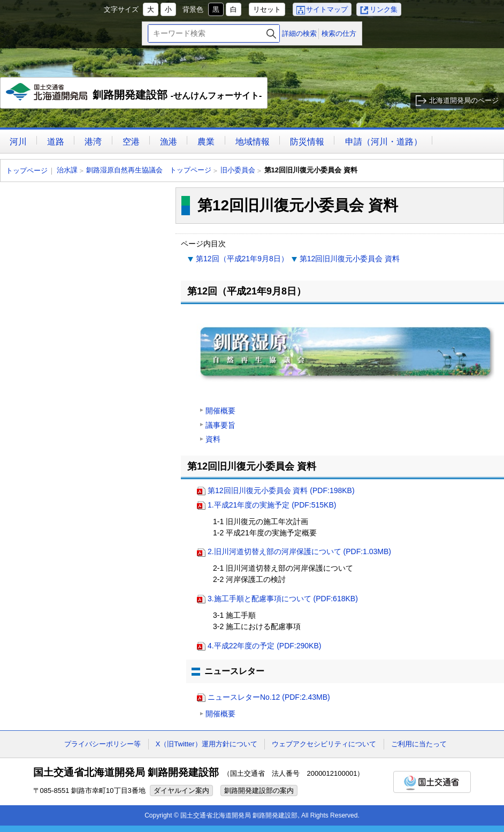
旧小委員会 (238, 170)
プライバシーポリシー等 (102, 744)
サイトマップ (327, 9)
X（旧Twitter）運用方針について (207, 744)
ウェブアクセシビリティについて (324, 744)
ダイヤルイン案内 (181, 791)
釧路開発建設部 (134, 96)
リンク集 (384, 9)
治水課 (67, 170)
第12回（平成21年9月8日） (242, 259)
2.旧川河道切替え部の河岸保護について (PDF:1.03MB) (299, 551)
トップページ (27, 171)
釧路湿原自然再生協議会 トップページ (149, 170)
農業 (206, 142)
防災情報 (307, 142)
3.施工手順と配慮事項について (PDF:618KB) (283, 599)
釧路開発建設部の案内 (259, 791)
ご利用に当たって (419, 744)
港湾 (93, 142)
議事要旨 (220, 425)
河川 (18, 142)
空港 (131, 142)
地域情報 (253, 142)
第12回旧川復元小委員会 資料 (350, 259)
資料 (213, 439)
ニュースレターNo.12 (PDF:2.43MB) (269, 697)
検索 (271, 33)
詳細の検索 (299, 33)
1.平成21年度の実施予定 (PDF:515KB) (272, 505)
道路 (56, 142)
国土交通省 (432, 782)
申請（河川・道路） (384, 142)
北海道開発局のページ (464, 100)
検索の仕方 (339, 33)
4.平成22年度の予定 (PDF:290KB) (264, 646)
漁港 (169, 142)
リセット (267, 9)
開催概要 (220, 411)
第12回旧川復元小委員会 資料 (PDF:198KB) (281, 490)
